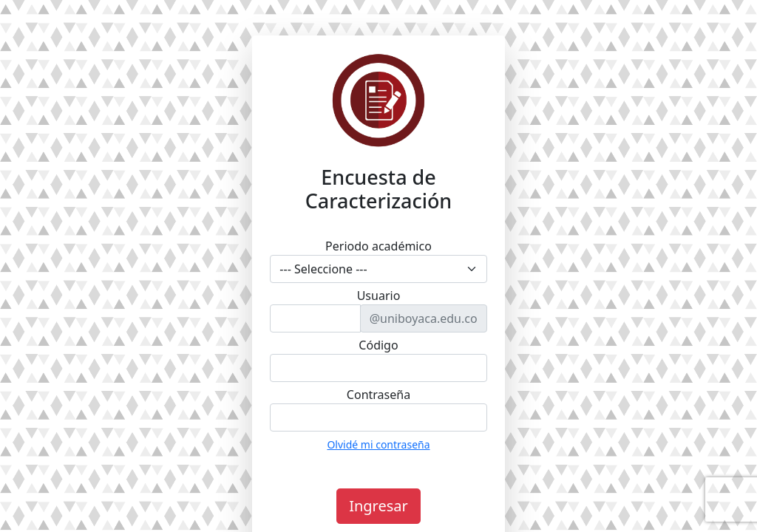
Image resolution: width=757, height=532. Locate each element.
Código (378, 345)
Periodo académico (378, 246)
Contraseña (378, 395)
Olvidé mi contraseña (378, 444)
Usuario (379, 296)
